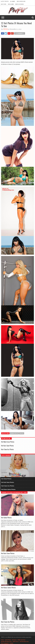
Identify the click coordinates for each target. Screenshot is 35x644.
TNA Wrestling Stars (24, 641)
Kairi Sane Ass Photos (7, 449)
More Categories (20, 4)
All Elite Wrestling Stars (6, 641)
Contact (11, 643)
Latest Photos (5, 1)
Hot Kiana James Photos (8, 489)
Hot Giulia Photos (6, 479)
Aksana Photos (14, 433)
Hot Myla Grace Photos (8, 442)
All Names (13, 1)
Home (2, 640)
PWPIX (5, 29)
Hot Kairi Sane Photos (7, 446)
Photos (22, 433)
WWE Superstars (21, 1)
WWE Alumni (11, 4)
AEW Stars (4, 4)
